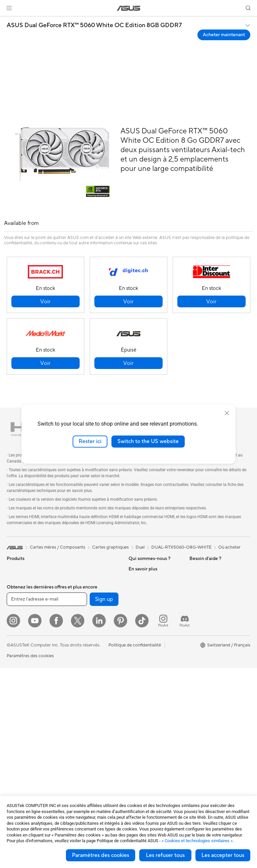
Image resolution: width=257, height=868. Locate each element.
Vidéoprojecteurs (24, 670)
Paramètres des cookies (101, 855)
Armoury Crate (204, 669)
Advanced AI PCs (207, 609)
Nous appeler (142, 715)
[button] (9, 8)
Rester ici (90, 441)
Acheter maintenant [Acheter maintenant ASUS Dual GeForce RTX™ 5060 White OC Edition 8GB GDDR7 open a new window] (224, 35)
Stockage (76, 614)
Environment (202, 579)
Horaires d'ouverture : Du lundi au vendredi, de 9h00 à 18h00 (155, 730)
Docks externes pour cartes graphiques (87, 627)
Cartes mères (20, 752)
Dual (140, 547)
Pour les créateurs (24, 620)
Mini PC (14, 726)
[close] (227, 413)
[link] (129, 8)
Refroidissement (82, 569)
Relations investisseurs (151, 599)
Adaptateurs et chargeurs (92, 756)
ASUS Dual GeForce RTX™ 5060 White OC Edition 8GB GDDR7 (94, 25)
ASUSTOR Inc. (143, 619)
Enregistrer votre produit (153, 695)
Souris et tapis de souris (90, 706)
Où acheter (229, 547)
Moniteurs (17, 660)
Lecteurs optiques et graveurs (87, 602)
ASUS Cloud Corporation (154, 629)
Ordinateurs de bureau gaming (29, 703)
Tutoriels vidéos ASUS (150, 756)
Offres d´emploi (144, 579)
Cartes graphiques (25, 762)
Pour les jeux (19, 640)
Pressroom (139, 609)
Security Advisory (146, 746)
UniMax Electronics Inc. (152, 639)
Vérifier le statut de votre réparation (153, 672)
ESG (194, 569)
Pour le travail (20, 610)
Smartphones (20, 579)
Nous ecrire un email (148, 705)
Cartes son (77, 589)
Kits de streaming (83, 726)
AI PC (195, 599)
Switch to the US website (148, 441)
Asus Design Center (209, 619)
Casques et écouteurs (88, 716)
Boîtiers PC (18, 772)
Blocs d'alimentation (86, 579)
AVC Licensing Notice (211, 649)
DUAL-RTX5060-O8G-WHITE (181, 547)
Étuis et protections (86, 746)
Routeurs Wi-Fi (81, 650)
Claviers (74, 696)
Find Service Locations (151, 685)
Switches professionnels (90, 676)
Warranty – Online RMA (152, 659)
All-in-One (17, 680)
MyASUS (138, 766)
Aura (194, 679)
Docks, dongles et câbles (91, 766)
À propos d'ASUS (146, 569)
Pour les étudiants (24, 630)
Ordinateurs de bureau (29, 690)
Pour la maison (21, 600)
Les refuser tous (165, 855)
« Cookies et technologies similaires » (197, 841)
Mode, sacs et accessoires (92, 736)
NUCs (13, 716)
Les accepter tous (223, 855)
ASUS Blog (200, 659)
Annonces (138, 589)
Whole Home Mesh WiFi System (90, 663)
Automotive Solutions (211, 639)
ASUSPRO (200, 629)
